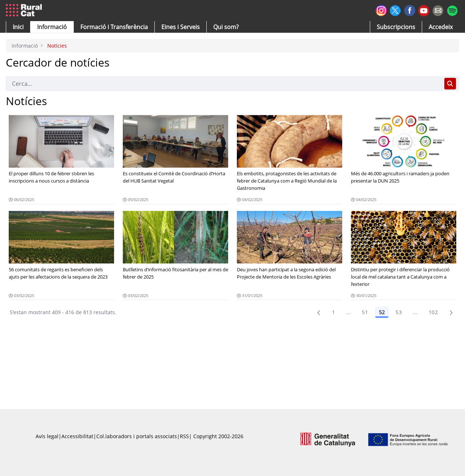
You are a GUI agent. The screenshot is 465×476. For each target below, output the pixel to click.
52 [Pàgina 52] (382, 312)
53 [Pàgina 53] (399, 312)
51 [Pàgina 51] (365, 312)
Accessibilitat (77, 436)
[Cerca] (224, 84)
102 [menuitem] (433, 312)
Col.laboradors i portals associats (137, 436)
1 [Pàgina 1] (333, 312)
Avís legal (47, 436)
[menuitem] (114, 27)
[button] (18, 27)
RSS (184, 436)
